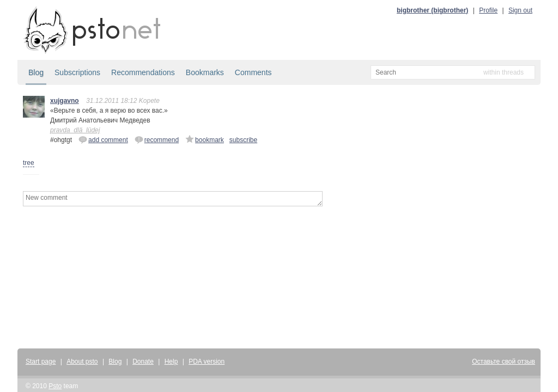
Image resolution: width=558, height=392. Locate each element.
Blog (36, 72)
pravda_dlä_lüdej (75, 130)
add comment (103, 139)
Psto (55, 386)
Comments (253, 72)
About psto (82, 362)
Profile (488, 10)
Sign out (520, 10)
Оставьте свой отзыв (504, 362)
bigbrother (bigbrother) (432, 10)
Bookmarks (205, 72)
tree (29, 163)
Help (171, 362)
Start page (41, 362)
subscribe (243, 140)
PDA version (207, 362)
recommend (157, 139)
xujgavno (65, 101)
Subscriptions (77, 72)
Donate (143, 362)
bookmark (205, 139)
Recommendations (143, 72)
